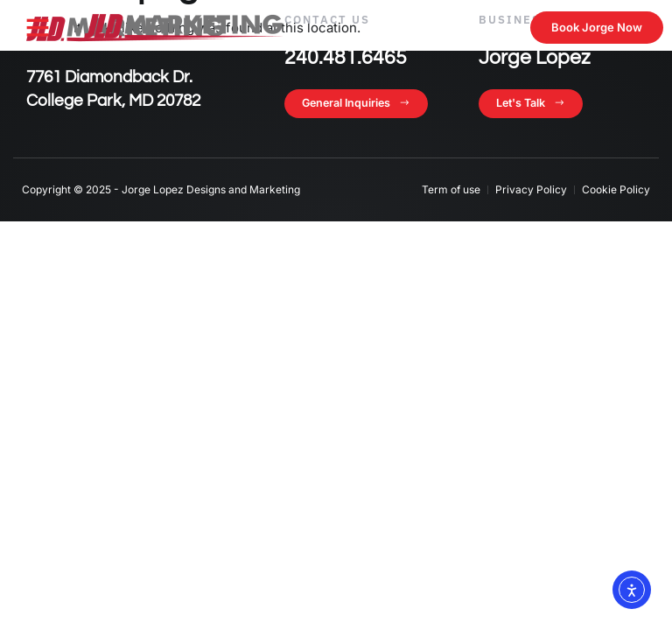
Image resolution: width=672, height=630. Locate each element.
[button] (38, 27)
